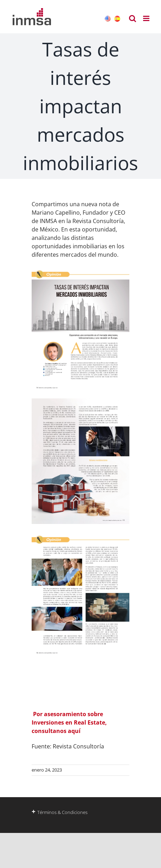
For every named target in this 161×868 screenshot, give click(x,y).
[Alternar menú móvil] (147, 18)
